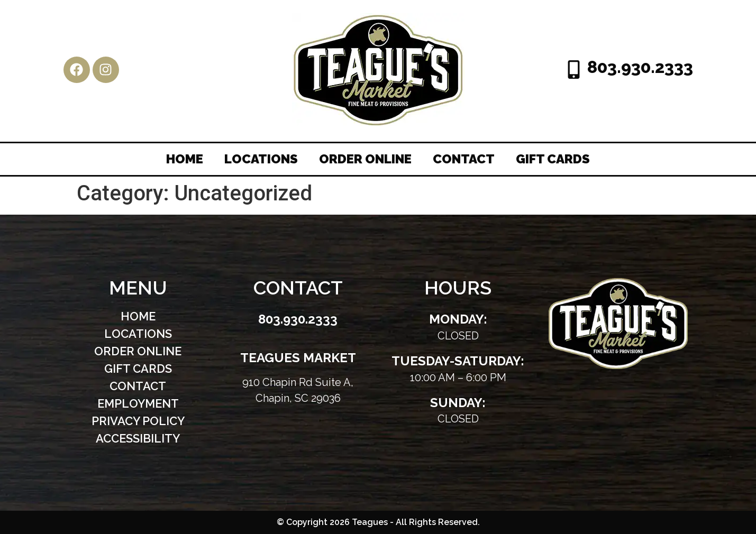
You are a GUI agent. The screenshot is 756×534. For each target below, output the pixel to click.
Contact (464, 159)
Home (185, 159)
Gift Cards (553, 159)
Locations (261, 159)
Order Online (365, 159)
